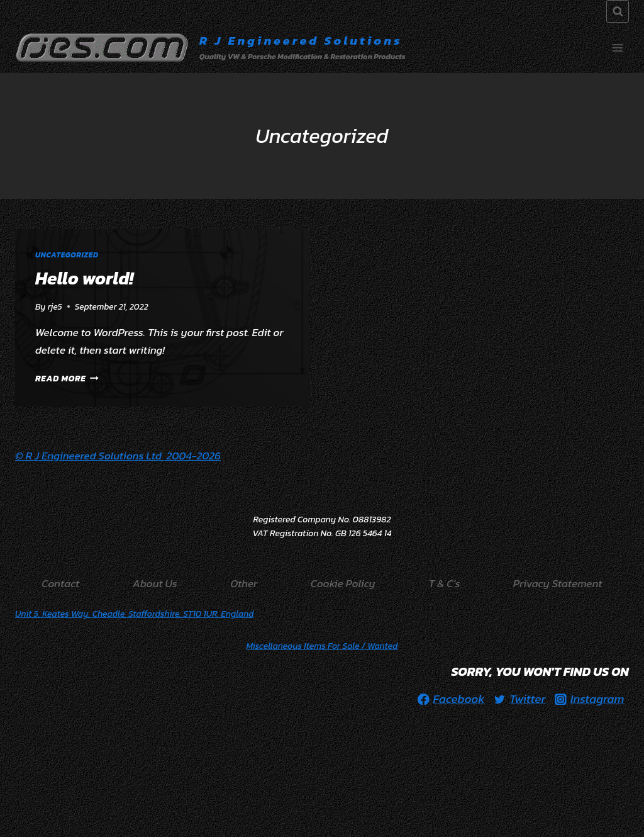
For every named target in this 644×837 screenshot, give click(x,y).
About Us (155, 583)
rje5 (55, 306)
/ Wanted (322, 646)
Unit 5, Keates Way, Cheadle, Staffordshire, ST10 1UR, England (134, 614)
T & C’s (444, 583)
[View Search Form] (618, 11)
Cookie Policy (343, 583)
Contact (60, 583)
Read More (67, 378)
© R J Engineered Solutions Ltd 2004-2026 (118, 456)
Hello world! (84, 278)
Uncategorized (67, 255)
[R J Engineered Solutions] (210, 48)
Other (244, 583)
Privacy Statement (558, 583)
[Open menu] (617, 48)
